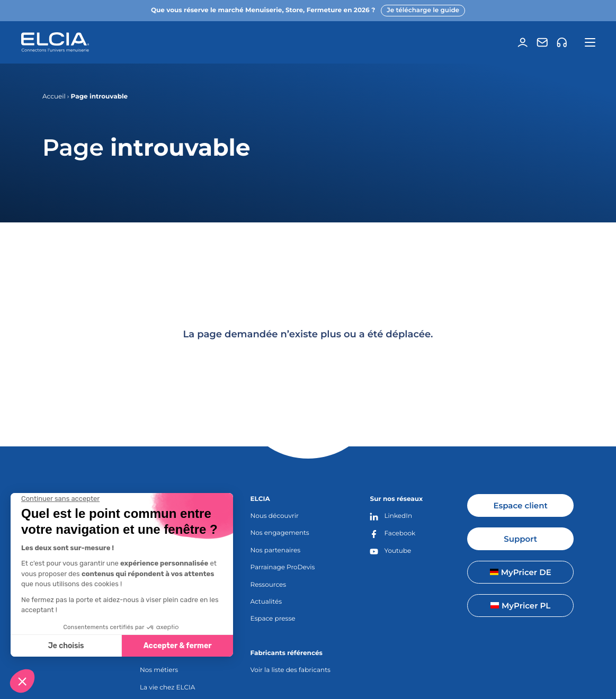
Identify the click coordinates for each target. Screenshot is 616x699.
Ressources (269, 585)
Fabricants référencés (287, 653)
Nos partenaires (276, 550)
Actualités (266, 602)
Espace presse (273, 619)
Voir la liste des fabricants (291, 670)
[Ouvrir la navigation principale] (590, 42)
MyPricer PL (520, 606)
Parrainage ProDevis (283, 567)
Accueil (54, 97)
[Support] (562, 42)
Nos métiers (159, 670)
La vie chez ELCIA (167, 688)
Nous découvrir (275, 516)
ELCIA (260, 499)
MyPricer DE (521, 572)
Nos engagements (280, 533)
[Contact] (542, 42)
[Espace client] (523, 42)
